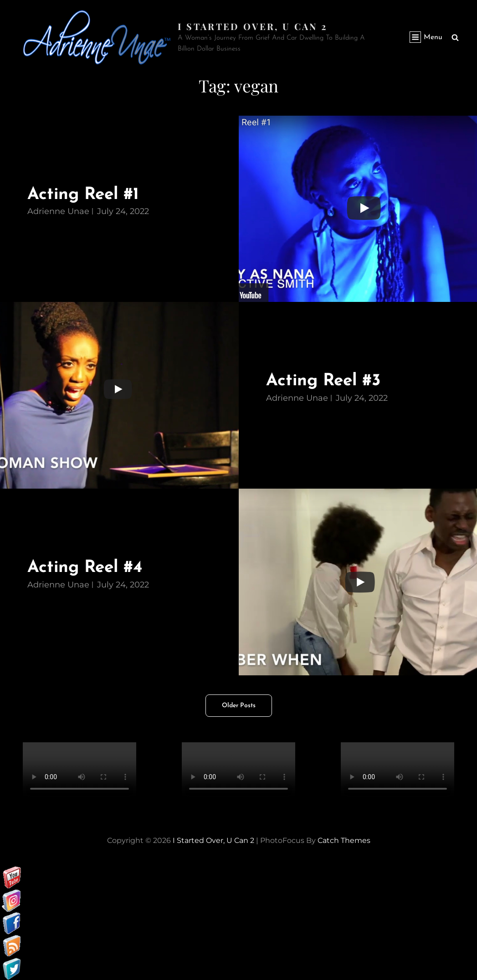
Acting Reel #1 (84, 195)
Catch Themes (344, 840)
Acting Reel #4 (85, 568)
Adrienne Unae (58, 211)
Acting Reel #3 (324, 381)
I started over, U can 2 (253, 26)
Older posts (239, 706)
